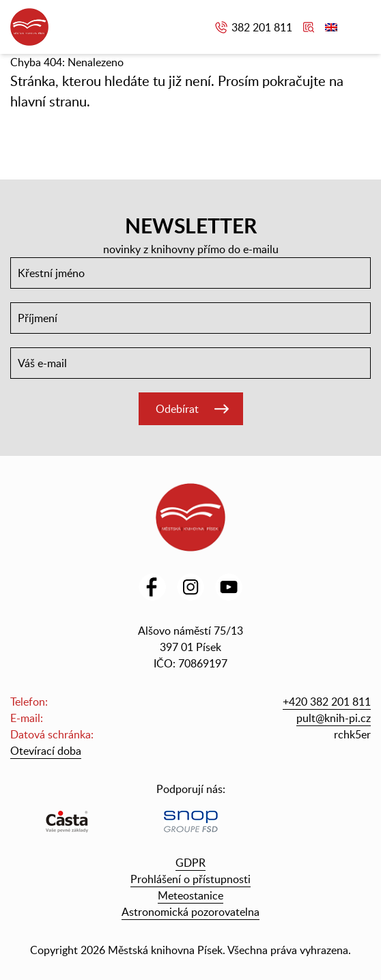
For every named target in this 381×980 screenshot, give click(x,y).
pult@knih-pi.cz (334, 718)
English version (331, 27)
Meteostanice (190, 895)
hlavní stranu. (50, 101)
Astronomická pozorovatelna (190, 912)
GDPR (190, 863)
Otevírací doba (46, 751)
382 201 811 (262, 27)
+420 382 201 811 (327, 702)
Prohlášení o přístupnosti (190, 879)
